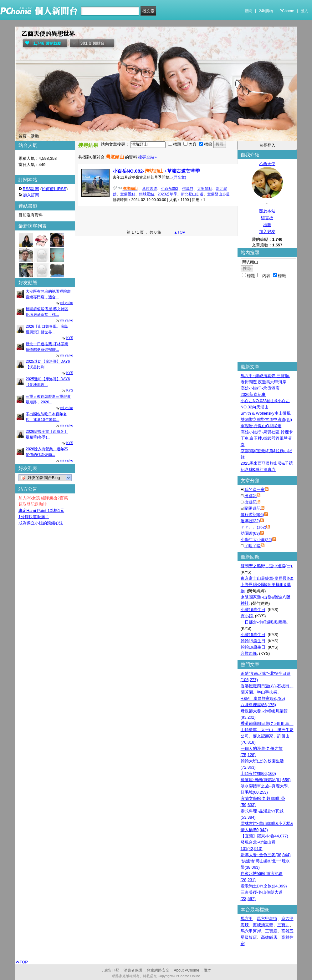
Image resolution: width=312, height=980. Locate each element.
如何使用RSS (54, 189)
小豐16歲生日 (253, 610)
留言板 (267, 218)
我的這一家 (255, 490)
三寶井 (283, 925)
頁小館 (247, 616)
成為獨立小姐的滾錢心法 (41, 523)
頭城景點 (146, 194)
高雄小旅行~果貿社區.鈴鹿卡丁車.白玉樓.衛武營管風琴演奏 (267, 438)
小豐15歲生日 (253, 635)
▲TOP (179, 232)
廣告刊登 (112, 970)
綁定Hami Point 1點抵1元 (41, 510)
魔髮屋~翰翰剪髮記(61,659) (266, 780)
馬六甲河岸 (251, 931)
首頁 (23, 136)
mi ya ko (67, 303)
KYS (70, 338)
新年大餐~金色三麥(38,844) (266, 855)
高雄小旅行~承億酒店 (260, 388)
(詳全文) (179, 177)
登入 (304, 11)
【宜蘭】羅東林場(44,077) (264, 836)
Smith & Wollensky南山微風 (266, 413)
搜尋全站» (147, 157)
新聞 (248, 11)
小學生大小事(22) (256, 540)
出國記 (251, 496)
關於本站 (267, 211)
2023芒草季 (168, 194)
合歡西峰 (249, 653)
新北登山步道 (192, 194)
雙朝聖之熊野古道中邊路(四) (266, 419)
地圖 (267, 225)
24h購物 (266, 11)
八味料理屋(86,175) (258, 705)
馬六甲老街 (267, 919)
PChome (287, 11)
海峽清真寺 (263, 925)
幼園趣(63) (250, 533)
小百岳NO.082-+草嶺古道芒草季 (156, 171)
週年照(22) (250, 521)
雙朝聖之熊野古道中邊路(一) (266, 566)
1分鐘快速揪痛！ (34, 517)
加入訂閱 (31, 195)
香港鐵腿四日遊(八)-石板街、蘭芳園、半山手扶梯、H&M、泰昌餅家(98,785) (267, 692)
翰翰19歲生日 (253, 641)
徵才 (207, 970)
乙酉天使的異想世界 (48, 34)
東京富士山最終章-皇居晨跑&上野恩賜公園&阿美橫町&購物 (267, 585)
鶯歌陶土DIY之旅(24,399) (264, 886)
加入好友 (267, 232)
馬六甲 (247, 919)
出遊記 (251, 502)
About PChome (186, 970)
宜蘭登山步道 (218, 194)
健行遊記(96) (252, 515)
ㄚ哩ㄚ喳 (253, 546)
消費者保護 (133, 970)
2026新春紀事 (253, 394)
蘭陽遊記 (253, 508)
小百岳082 (170, 189)
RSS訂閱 (31, 189)
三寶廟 (271, 931)
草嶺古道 (150, 189)
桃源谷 (188, 189)
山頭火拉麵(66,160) (258, 773)
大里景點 (205, 189)
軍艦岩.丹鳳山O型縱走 (261, 426)
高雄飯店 (269, 937)
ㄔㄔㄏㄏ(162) (253, 527)
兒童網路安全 (158, 970)
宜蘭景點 (128, 194)
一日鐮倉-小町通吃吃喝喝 (264, 622)
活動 (35, 136)
